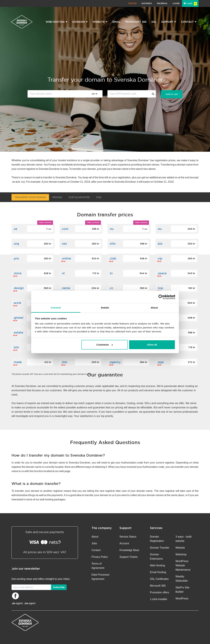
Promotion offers (160, 592)
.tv (111, 273)
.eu (159, 229)
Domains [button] (80, 22)
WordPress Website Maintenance (183, 565)
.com (65, 229)
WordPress (182, 599)
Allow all (152, 345)
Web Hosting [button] (57, 22)
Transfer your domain (30, 197)
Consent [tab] (56, 308)
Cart (190, 4)
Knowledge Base (129, 550)
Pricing (57, 197)
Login (176, 3)
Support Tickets (128, 557)
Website (180, 548)
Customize (105, 345)
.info (112, 244)
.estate (18, 332)
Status (132, 3)
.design (18, 288)
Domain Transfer (160, 548)
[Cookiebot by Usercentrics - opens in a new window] (161, 297)
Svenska (147, 3)
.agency (115, 362)
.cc (111, 288)
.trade (17, 362)
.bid (16, 347)
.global (18, 318)
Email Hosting (158, 572)
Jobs (94, 543)
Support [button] (169, 22)
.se (15, 229)
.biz (160, 244)
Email (116, 22)
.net (64, 244)
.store (17, 273)
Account (124, 543)
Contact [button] (189, 22)
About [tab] (154, 308)
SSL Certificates (159, 579)
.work (17, 303)
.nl (63, 273)
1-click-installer (159, 599)
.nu (111, 229)
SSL (154, 22)
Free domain (45, 223)
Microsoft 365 (136, 22)
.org (16, 244)
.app (160, 362)
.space (162, 273)
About (95, 537)
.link (64, 362)
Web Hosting (157, 565)
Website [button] (100, 22)
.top (160, 288)
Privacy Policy (100, 557)
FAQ (99, 197)
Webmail (162, 3)
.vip (160, 258)
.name (66, 288)
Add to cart (172, 94)
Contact (96, 550)
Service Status (128, 537)
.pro (16, 258)
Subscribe (59, 587)
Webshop (181, 554)
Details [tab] (105, 308)
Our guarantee (79, 197)
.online (66, 258)
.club (113, 258)
